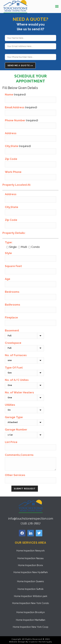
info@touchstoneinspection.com (31, 519)
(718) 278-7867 (31, 523)
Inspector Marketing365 (40, 642)
